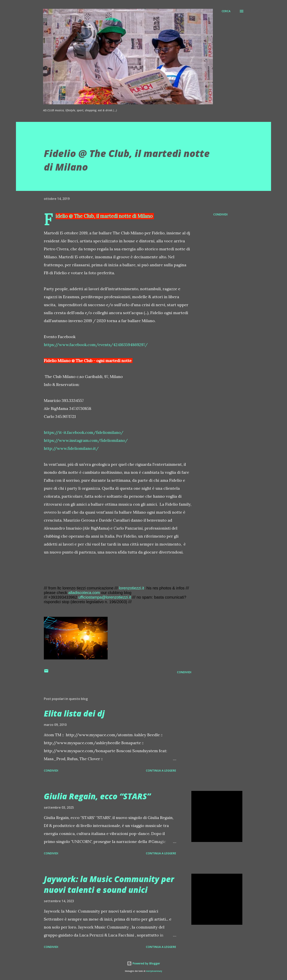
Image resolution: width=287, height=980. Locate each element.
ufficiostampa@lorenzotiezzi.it (105, 597)
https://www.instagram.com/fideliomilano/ (86, 440)
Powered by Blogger (143, 963)
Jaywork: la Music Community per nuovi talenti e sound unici (109, 884)
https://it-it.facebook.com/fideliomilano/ (84, 432)
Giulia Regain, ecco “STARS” (97, 796)
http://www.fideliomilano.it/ (71, 448)
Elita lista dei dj (74, 713)
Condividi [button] (220, 214)
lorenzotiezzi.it (132, 588)
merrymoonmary (154, 971)
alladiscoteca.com (84, 593)
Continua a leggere (161, 770)
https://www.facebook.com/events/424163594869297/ (96, 345)
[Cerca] (226, 11)
